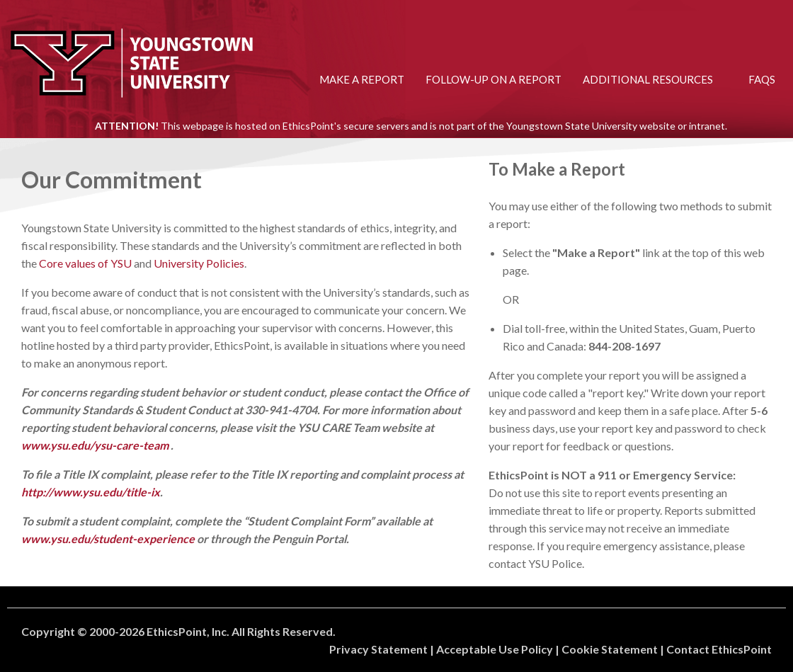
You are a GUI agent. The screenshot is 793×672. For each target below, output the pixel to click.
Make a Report (362, 79)
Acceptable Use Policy (495, 649)
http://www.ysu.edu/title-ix (91, 492)
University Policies (199, 263)
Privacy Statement (378, 649)
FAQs (762, 79)
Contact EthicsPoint (719, 649)
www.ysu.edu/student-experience (108, 539)
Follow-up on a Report (494, 79)
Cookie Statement (610, 649)
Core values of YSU (85, 263)
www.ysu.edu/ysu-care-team (95, 445)
